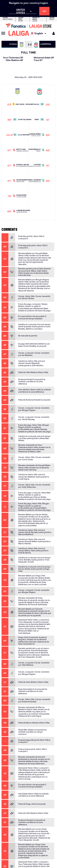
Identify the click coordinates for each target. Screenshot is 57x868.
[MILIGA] (53, 33)
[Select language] (39, 33)
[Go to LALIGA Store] (28, 26)
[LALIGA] (19, 33)
